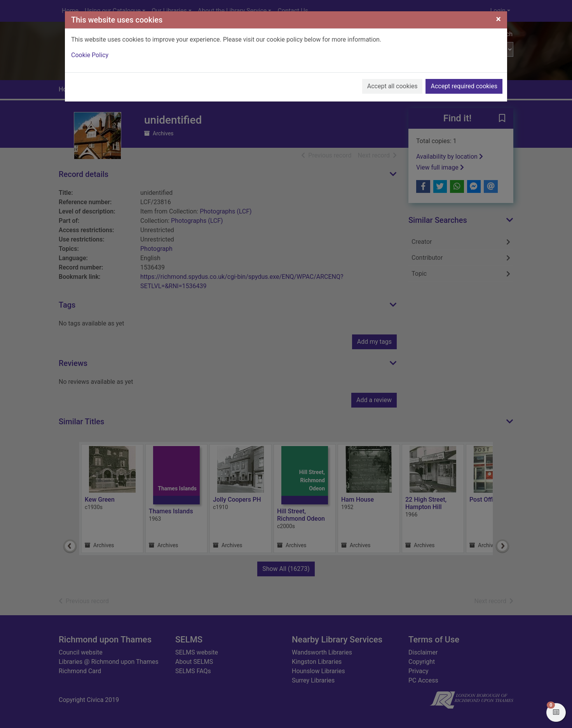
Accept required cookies (464, 86)
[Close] (498, 19)
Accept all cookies (392, 86)
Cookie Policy (90, 55)
